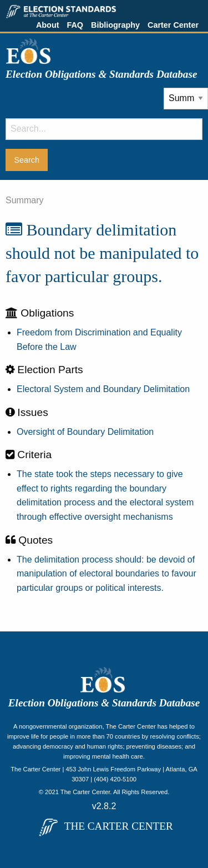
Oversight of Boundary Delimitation (85, 432)
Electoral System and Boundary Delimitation (103, 389)
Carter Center (173, 25)
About (48, 25)
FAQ (75, 25)
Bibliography (115, 25)
